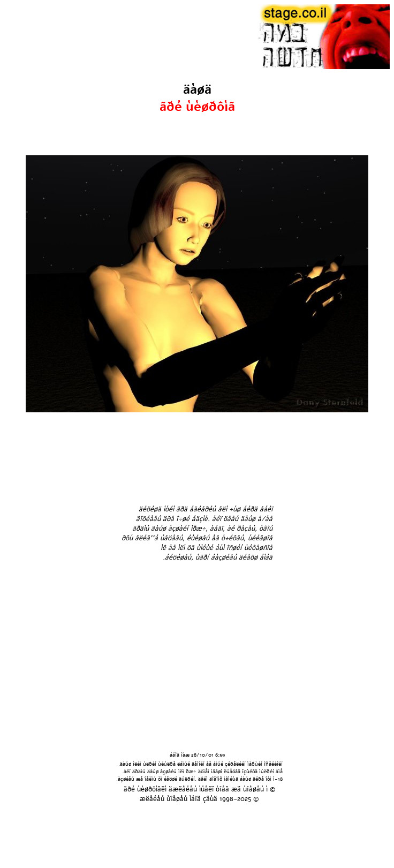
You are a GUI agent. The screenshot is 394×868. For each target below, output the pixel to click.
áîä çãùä (204, 799)
